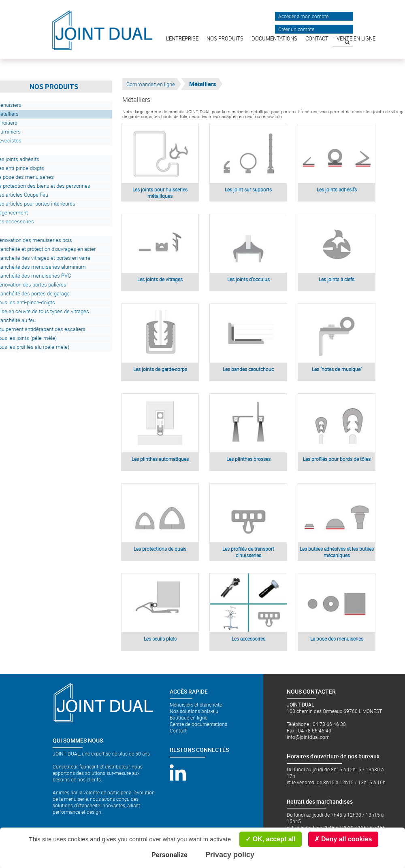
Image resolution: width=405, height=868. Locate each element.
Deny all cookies (343, 839)
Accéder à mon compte (303, 16)
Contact (178, 730)
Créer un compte (296, 29)
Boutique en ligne (189, 717)
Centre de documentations (198, 724)
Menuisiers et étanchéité (196, 705)
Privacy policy (230, 855)
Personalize (169, 855)
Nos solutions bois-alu (194, 711)
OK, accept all (270, 839)
